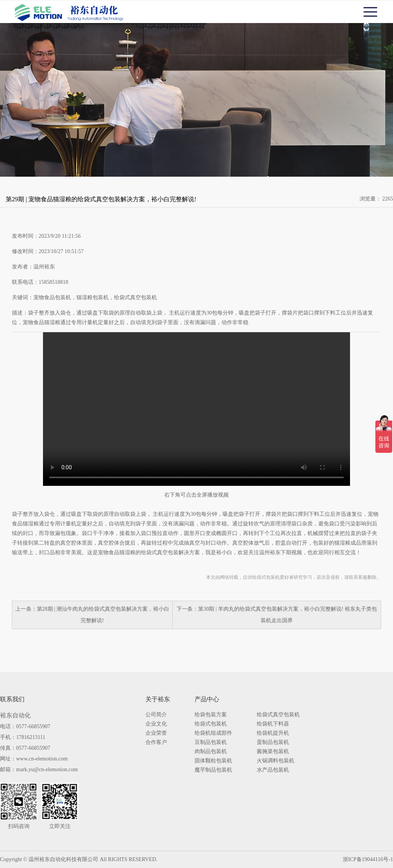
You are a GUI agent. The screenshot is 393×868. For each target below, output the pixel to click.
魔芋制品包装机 (213, 770)
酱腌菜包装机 (273, 752)
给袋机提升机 (273, 733)
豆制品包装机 (211, 742)
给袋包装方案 (211, 715)
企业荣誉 (156, 733)
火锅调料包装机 (276, 761)
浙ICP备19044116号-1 (368, 859)
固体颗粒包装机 (213, 761)
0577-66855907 (33, 726)
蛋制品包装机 (273, 742)
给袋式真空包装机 (278, 715)
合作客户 (156, 742)
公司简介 (156, 715)
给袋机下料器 (273, 724)
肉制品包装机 (211, 752)
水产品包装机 (273, 770)
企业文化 (156, 724)
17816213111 (31, 737)
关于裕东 (158, 699)
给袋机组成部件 (213, 733)
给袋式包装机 (211, 724)
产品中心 (207, 699)
